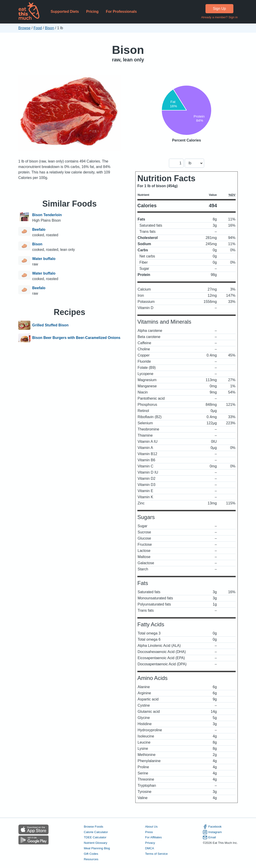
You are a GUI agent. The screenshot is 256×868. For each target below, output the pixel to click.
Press (149, 832)
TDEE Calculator (95, 837)
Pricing (92, 12)
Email (209, 837)
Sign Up (220, 9)
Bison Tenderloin (47, 215)
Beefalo (39, 229)
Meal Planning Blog (97, 848)
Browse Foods (94, 827)
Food (38, 28)
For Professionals (121, 12)
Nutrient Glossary (96, 843)
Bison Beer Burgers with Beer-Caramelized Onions (76, 338)
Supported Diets (65, 12)
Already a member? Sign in (219, 17)
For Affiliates (153, 837)
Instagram (212, 832)
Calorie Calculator (96, 832)
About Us (151, 827)
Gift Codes (91, 854)
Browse (24, 28)
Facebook (212, 827)
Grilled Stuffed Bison (50, 325)
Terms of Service (156, 854)
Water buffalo (44, 259)
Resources (91, 859)
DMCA (150, 848)
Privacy (150, 843)
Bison (50, 28)
